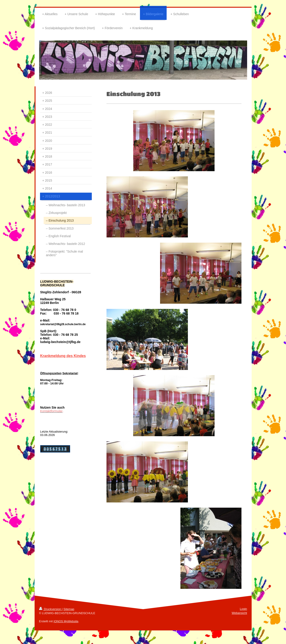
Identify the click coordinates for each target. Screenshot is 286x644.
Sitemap (69, 609)
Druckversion (51, 609)
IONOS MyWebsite (66, 621)
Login (243, 609)
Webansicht (239, 613)
